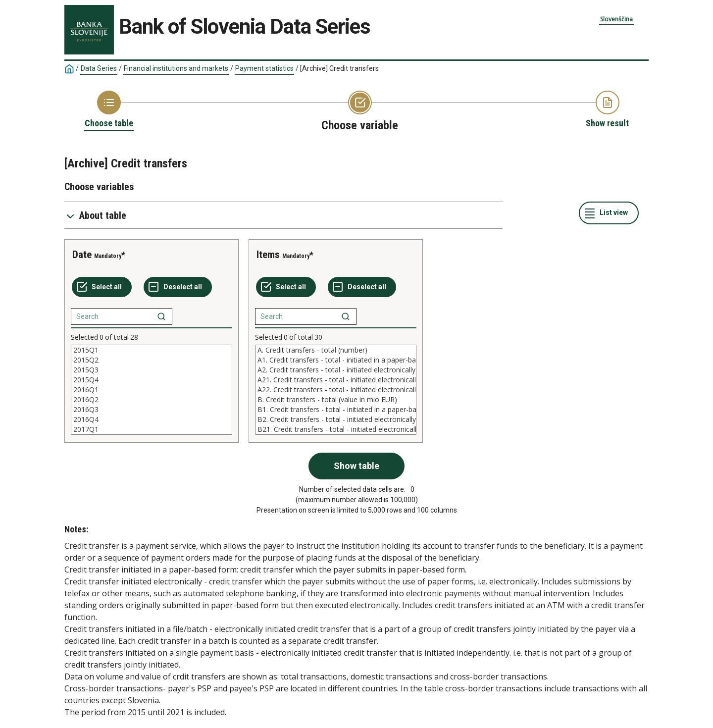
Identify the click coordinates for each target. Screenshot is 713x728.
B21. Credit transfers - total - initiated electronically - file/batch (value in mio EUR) (336, 429)
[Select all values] (102, 287)
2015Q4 (152, 380)
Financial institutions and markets (176, 68)
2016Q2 (152, 400)
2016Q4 (152, 419)
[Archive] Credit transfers (339, 68)
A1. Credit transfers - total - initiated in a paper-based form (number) (336, 360)
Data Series (99, 68)
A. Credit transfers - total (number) (336, 350)
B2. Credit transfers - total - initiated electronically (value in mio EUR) (336, 419)
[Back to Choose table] (109, 110)
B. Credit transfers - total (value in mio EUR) (336, 400)
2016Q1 (152, 390)
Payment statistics (264, 68)
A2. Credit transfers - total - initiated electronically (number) (336, 370)
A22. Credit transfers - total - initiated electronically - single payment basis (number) (336, 390)
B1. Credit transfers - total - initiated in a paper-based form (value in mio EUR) (336, 410)
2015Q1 (152, 350)
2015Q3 (152, 370)
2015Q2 (152, 360)
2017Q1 (152, 429)
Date (82, 255)
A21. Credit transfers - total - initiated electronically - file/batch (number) (336, 380)
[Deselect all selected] (178, 287)
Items (268, 255)
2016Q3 (152, 410)
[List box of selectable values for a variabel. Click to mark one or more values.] (152, 390)
